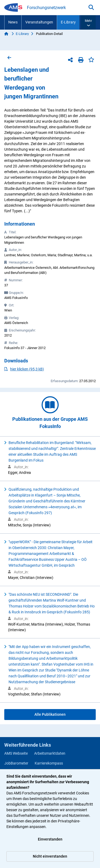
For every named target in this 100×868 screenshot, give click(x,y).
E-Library (68, 22)
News (13, 22)
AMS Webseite (16, 753)
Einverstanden (50, 839)
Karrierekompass (49, 763)
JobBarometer (16, 763)
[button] (88, 22)
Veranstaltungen (39, 22)
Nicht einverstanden (50, 856)
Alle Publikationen (50, 714)
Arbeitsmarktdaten (50, 753)
